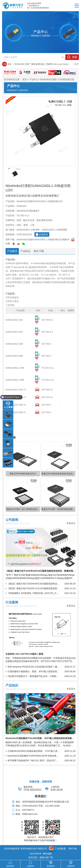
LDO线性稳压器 (66, 79)
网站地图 (47, 854)
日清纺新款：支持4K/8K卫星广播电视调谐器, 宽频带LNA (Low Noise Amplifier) (44, 64)
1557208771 (28, 810)
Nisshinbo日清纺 (48, 79)
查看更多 (71, 523)
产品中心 (34, 79)
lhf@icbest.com (30, 814)
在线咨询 (43, 234)
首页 (25, 79)
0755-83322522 (24, 234)
